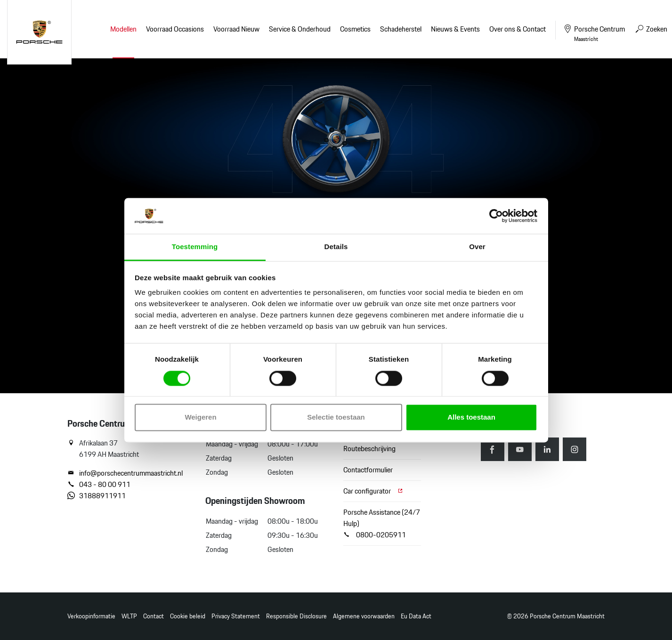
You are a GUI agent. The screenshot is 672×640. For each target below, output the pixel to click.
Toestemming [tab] (195, 247)
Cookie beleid (188, 616)
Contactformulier (368, 470)
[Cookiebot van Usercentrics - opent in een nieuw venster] (496, 216)
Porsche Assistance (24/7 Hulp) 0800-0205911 (382, 523)
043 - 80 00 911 (99, 485)
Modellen (123, 29)
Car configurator (373, 491)
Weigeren (200, 417)
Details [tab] (336, 247)
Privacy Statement (236, 616)
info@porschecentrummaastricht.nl (125, 473)
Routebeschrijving (369, 449)
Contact (154, 616)
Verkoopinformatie (91, 616)
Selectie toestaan (336, 417)
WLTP (129, 616)
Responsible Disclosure (296, 616)
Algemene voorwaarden (364, 616)
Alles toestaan (471, 417)
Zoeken (651, 29)
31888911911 (97, 496)
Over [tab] (477, 247)
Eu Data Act (416, 616)
